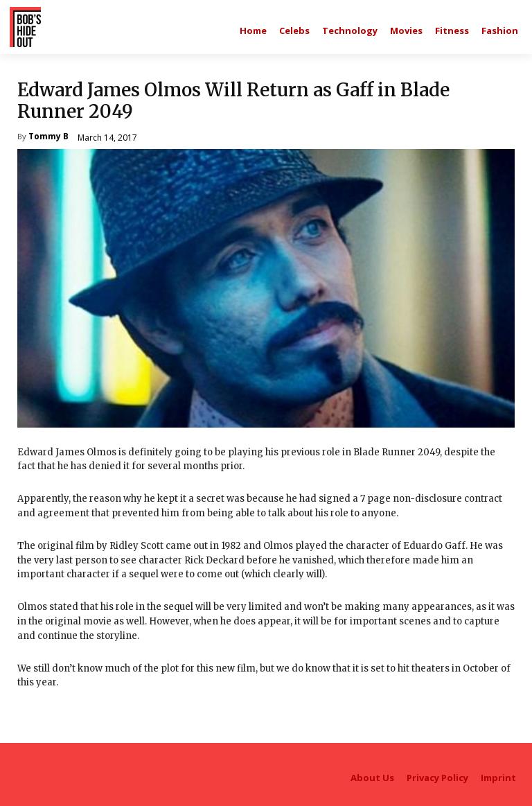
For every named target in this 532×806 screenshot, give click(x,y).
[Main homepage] (253, 31)
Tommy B (48, 137)
